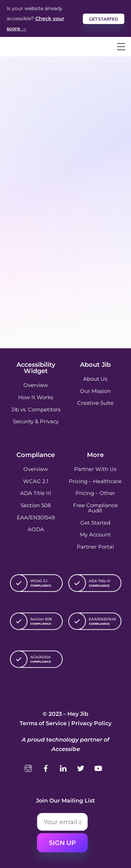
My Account (95, 534)
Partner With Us (95, 469)
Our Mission (95, 391)
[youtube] (98, 768)
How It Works (36, 397)
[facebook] (46, 768)
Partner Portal (95, 547)
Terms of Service (43, 723)
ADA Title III (36, 493)
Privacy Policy (91, 723)
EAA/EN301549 (36, 517)
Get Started (95, 523)
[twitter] (81, 768)
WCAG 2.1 (36, 481)
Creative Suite (95, 403)
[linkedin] (63, 768)
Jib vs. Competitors (36, 409)
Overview (36, 385)
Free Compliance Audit (95, 508)
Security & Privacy (36, 421)
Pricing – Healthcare (95, 481)
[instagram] (28, 768)
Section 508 (36, 505)
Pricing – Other (95, 493)
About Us (95, 379)
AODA (36, 529)
